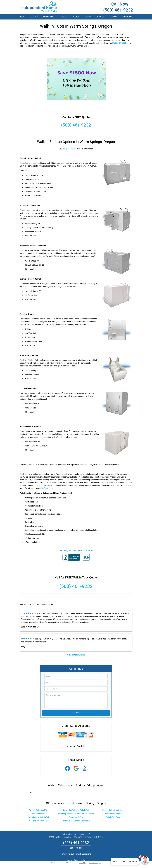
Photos (76, 17)
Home (22, 17)
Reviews (64, 17)
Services (35, 18)
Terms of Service (93, 863)
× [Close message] (138, 859)
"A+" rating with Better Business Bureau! (76, 551)
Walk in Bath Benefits (114, 814)
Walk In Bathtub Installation (114, 810)
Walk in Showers (38, 814)
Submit (76, 713)
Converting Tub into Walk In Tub (76, 810)
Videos (88, 17)
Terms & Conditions (83, 854)
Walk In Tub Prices (114, 817)
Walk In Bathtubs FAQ (38, 810)
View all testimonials (76, 655)
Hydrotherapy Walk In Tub (38, 817)
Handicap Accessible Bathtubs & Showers (76, 814)
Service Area (49, 17)
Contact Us (127, 17)
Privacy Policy (67, 854)
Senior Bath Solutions (38, 821)
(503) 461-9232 (118, 10)
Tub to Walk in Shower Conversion (76, 821)
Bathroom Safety (76, 817)
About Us (100, 17)
